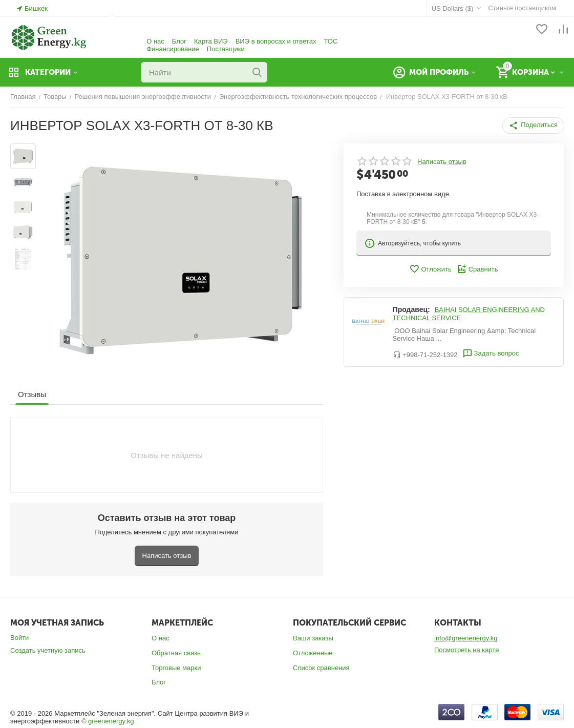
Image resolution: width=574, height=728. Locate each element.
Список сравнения (321, 668)
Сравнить (477, 269)
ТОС (331, 41)
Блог (179, 41)
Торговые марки (176, 668)
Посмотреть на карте (466, 650)
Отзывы (32, 394)
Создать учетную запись (48, 650)
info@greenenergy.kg (466, 638)
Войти (19, 638)
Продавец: (411, 309)
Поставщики (226, 49)
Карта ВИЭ (211, 41)
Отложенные (313, 653)
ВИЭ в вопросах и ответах (276, 41)
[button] (533, 126)
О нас (155, 41)
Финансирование (173, 49)
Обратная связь (176, 653)
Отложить (430, 269)
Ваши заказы (313, 638)
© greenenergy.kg (108, 721)
